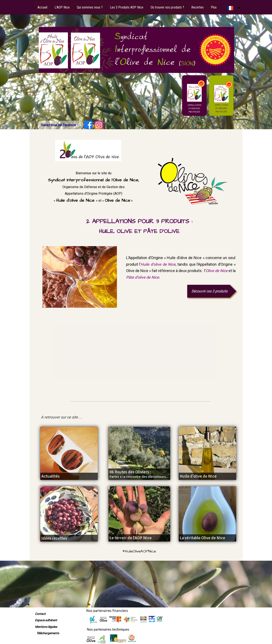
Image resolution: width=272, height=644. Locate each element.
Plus (214, 7)
